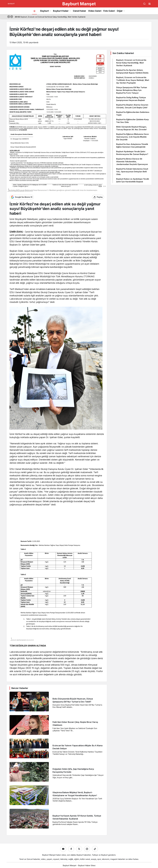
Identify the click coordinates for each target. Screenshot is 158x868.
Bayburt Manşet (79, 4)
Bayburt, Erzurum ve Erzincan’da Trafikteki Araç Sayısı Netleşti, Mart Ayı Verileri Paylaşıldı (133, 80)
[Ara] (144, 4)
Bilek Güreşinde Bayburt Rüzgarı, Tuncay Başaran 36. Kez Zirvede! (132, 128)
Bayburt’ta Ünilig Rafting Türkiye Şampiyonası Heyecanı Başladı (131, 99)
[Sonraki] (12, 17)
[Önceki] (9, 17)
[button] (150, 4)
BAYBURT (11, 4)
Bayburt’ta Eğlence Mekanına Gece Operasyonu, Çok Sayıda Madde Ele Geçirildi (132, 137)
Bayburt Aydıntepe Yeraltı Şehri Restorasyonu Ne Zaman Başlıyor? (132, 153)
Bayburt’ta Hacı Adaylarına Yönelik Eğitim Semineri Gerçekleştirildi (132, 146)
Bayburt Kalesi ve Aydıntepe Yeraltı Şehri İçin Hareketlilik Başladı (133, 180)
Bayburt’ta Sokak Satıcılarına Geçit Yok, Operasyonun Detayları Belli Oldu (132, 172)
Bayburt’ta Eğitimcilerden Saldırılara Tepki (133, 113)
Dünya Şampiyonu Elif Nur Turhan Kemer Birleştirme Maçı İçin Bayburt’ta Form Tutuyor (132, 90)
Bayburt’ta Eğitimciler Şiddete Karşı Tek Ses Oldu (132, 121)
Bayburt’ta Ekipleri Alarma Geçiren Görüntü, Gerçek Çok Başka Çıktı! (132, 106)
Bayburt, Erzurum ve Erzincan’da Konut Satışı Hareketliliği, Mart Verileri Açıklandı (131, 63)
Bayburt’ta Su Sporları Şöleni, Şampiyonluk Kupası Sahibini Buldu (132, 71)
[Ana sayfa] (34, 11)
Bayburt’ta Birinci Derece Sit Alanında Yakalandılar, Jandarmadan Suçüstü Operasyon (132, 162)
